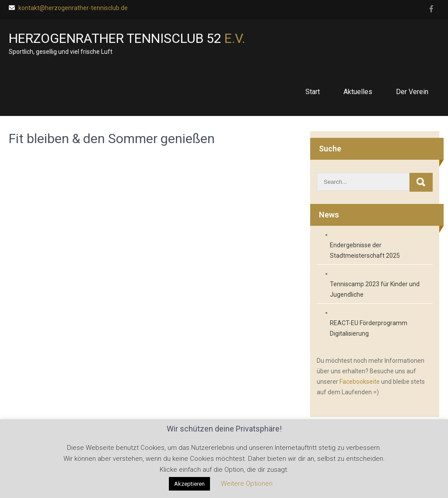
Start (313, 92)
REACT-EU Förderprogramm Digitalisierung (369, 328)
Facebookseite (360, 382)
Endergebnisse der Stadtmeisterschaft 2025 (365, 250)
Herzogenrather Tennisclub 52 (127, 38)
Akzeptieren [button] (189, 484)
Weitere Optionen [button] (247, 484)
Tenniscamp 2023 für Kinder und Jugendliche (375, 289)
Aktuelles (358, 92)
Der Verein (412, 92)
